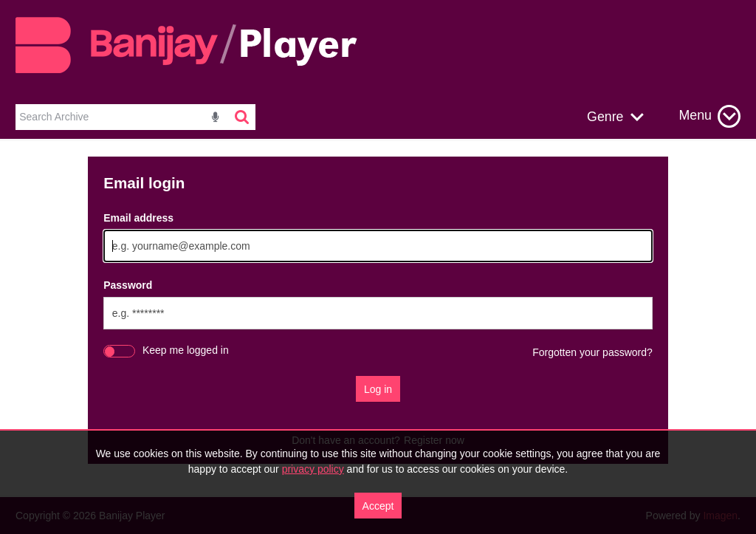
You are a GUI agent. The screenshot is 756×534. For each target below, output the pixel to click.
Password (128, 285)
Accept (378, 506)
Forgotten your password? (592, 352)
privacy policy (313, 469)
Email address (138, 218)
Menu (695, 115)
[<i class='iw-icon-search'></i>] (243, 117)
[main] (378, 318)
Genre (605, 117)
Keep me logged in (186, 350)
